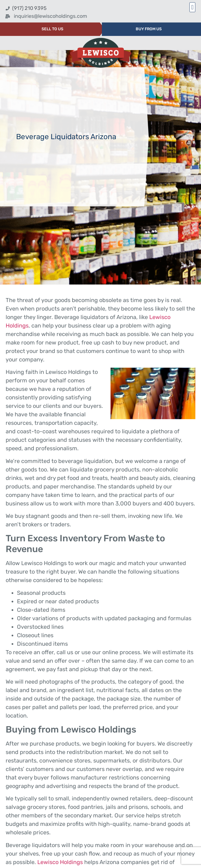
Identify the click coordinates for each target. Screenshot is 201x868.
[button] (192, 7)
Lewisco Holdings (60, 862)
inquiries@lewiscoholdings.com (50, 16)
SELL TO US (52, 29)
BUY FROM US (149, 29)
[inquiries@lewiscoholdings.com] (8, 16)
